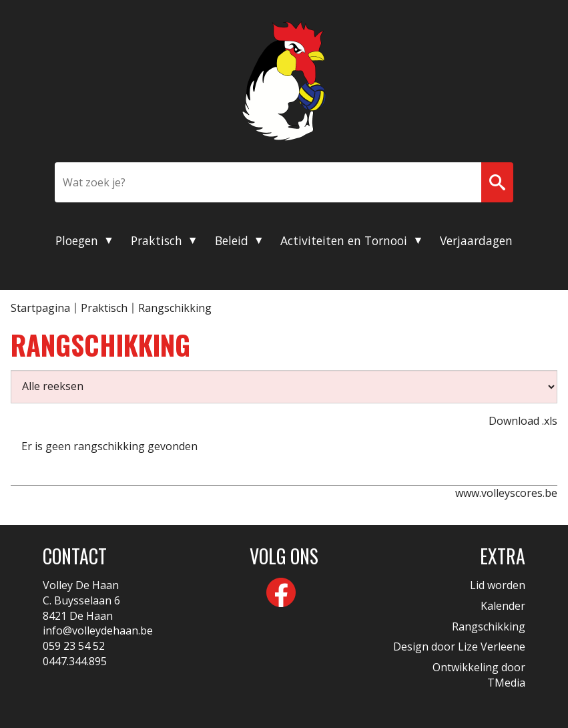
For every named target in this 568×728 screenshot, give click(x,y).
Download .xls (523, 421)
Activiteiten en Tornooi (344, 240)
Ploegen (77, 240)
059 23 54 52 (74, 646)
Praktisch (157, 240)
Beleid (232, 240)
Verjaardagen (476, 240)
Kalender (503, 606)
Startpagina (40, 308)
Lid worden (498, 585)
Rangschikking (489, 626)
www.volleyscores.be (506, 493)
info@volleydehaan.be (98, 630)
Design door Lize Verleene (459, 647)
